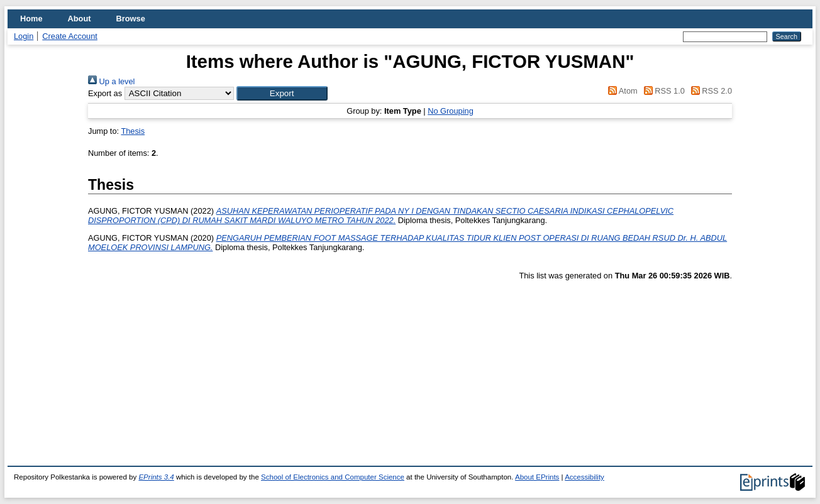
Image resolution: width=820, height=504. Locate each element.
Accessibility (585, 477)
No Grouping (451, 111)
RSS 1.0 (662, 91)
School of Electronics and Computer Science (333, 477)
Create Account (70, 36)
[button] (282, 93)
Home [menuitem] (31, 19)
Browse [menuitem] (131, 19)
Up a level (111, 81)
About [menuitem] (80, 19)
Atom (621, 91)
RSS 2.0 (709, 91)
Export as (105, 93)
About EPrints (537, 477)
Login (24, 36)
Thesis (133, 131)
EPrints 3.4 (156, 477)
